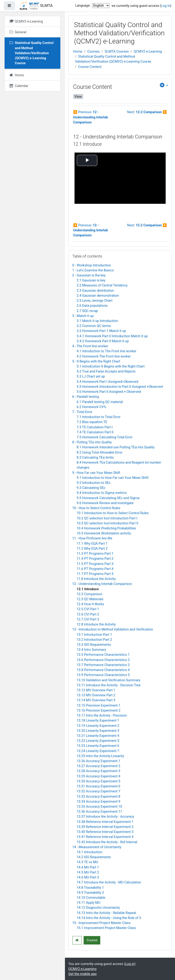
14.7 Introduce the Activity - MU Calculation (109, 882)
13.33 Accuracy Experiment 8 (98, 796)
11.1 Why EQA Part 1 (92, 544)
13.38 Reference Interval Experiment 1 (105, 822)
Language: (83, 6)
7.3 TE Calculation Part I (95, 427)
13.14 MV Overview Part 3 (96, 700)
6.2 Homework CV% (91, 407)
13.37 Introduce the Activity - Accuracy (105, 817)
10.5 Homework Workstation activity (104, 533)
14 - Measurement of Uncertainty (97, 847)
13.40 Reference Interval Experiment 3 (105, 832)
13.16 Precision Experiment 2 (98, 710)
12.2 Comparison (89, 594)
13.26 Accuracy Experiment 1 (98, 761)
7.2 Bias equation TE (92, 422)
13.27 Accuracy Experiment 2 (98, 766)
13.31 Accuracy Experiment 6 (98, 786)
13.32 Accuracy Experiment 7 (98, 791)
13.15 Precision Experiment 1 (98, 705)
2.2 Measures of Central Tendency (102, 285)
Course (92, 940)
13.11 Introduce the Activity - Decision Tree (108, 685)
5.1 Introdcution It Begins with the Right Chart (111, 366)
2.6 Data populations (92, 306)
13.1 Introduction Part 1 (94, 635)
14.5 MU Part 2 (88, 872)
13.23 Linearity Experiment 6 (98, 746)
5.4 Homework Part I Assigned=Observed (107, 382)
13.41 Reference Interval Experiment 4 (105, 837)
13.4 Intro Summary (91, 650)
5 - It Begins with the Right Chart (96, 361)
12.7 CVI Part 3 (88, 619)
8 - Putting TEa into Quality (92, 442)
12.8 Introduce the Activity (96, 624)
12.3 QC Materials (90, 599)
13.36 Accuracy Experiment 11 (99, 812)
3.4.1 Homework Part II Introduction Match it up (112, 336)
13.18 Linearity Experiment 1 (98, 720)
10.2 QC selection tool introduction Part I (107, 518)
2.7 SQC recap (87, 311)
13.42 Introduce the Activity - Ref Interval (107, 842)
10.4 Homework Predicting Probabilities (106, 528)
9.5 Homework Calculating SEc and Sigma (108, 498)
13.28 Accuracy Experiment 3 (98, 771)
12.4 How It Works (90, 604)
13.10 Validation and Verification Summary (108, 680)
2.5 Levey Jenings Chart (94, 301)
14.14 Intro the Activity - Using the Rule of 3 (109, 918)
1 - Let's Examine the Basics (93, 270)
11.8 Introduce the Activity (96, 579)
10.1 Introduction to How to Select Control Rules (113, 513)
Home (78, 51)
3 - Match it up (83, 316)
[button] (164, 85)
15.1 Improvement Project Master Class (106, 928)
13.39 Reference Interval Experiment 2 (105, 827)
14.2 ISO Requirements (94, 857)
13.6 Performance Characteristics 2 (103, 660)
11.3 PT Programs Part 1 (95, 554)
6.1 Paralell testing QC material (100, 402)
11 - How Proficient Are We (92, 538)
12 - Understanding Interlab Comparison (102, 584)
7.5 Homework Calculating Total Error (104, 437)
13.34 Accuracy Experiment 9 (98, 801)
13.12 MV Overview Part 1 (96, 690)
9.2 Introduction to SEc (94, 483)
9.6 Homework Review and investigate (105, 503)
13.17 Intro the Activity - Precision (102, 715)
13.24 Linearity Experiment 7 (98, 751)
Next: (147, 112)
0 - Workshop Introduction (91, 265)
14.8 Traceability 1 (90, 888)
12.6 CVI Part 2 (88, 614)
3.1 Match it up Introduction (97, 321)
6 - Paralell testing (86, 397)
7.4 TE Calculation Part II (95, 432)
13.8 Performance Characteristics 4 (103, 670)
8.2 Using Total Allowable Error (99, 452)
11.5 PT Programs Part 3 (95, 564)
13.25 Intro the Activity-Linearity (100, 756)
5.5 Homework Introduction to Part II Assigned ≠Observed (120, 387)
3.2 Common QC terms (94, 326)
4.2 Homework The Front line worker (104, 356)
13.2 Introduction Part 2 (94, 640)
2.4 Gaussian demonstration (98, 296)
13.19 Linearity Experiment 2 (98, 726)
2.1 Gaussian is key (91, 280)
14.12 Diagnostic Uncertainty (98, 908)
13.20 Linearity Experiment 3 (98, 731)
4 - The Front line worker (90, 346)
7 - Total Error (82, 412)
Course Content (90, 67)
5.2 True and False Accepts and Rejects (106, 371)
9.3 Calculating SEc (91, 488)
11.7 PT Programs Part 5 (95, 574)
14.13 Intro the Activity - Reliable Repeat (106, 913)
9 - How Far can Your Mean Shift (96, 473)
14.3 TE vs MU (87, 862)
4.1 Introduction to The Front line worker (106, 351)
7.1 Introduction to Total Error (99, 417)
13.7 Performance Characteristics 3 (103, 665)
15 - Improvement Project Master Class (101, 923)
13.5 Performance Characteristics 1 (103, 655)
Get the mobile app (82, 974)
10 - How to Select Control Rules (96, 508)
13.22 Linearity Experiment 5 (98, 741)
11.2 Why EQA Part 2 (92, 549)
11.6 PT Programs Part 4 (95, 569)
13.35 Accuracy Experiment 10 (99, 806)
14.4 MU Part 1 (88, 867)
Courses (93, 51)
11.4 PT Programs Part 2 (95, 559)
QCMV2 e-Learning (148, 51)
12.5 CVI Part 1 (88, 609)
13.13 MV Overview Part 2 (96, 695)
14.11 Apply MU (88, 903)
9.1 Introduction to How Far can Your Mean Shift (112, 478)
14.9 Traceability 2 (90, 893)
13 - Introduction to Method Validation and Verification (113, 629)
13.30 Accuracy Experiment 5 (98, 781)
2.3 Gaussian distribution (95, 291)
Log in (166, 6)
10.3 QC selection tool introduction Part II (107, 523)
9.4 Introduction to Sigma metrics (102, 493)
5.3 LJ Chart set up (91, 376)
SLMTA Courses (117, 51)
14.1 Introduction (89, 852)
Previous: (90, 117)
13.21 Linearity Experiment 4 (98, 736)
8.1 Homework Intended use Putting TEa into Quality (116, 447)
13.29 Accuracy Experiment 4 (98, 776)
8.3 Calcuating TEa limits (95, 457)
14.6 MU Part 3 (88, 877)
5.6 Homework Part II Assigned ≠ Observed (109, 392)
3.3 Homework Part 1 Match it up (101, 331)
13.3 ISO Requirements (94, 645)
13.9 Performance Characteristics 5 (103, 675)
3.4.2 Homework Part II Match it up (103, 341)
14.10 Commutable (91, 898)
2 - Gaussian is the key (89, 275)
